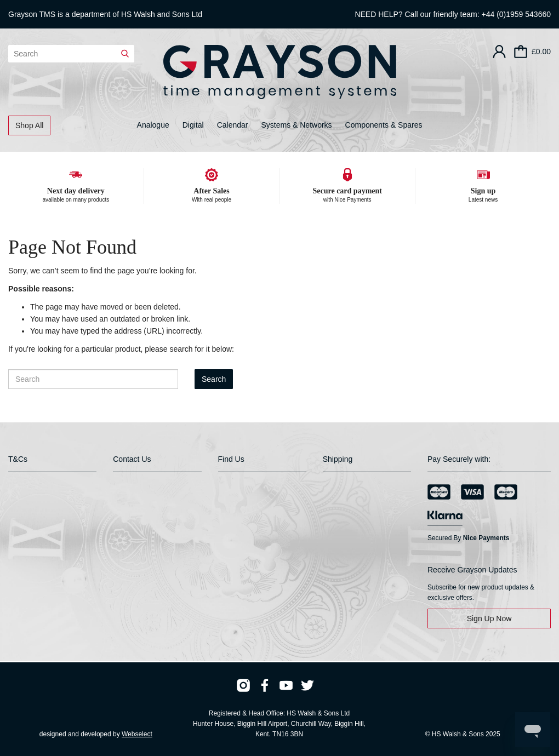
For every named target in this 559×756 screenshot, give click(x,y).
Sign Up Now (489, 618)
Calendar (233, 125)
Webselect (137, 734)
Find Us (231, 459)
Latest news (483, 200)
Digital (193, 125)
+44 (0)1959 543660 (517, 14)
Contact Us (132, 459)
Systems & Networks (296, 125)
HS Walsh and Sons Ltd (162, 14)
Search (214, 379)
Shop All (29, 125)
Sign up (483, 191)
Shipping (338, 459)
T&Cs (18, 459)
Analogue (153, 125)
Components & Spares (384, 125)
